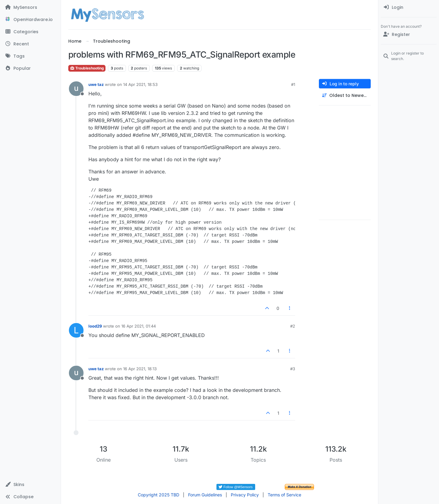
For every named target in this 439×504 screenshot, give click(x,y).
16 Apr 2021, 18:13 (140, 369)
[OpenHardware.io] (30, 20)
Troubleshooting (87, 68)
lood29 (95, 326)
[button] (30, 484)
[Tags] (30, 56)
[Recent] (30, 44)
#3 (293, 369)
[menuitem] (409, 7)
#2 (293, 326)
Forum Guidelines (205, 495)
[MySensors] (30, 7)
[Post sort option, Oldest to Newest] (345, 96)
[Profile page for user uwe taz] (76, 89)
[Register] (409, 34)
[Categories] (30, 32)
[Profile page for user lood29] (76, 330)
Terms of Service (284, 495)
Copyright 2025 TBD (159, 495)
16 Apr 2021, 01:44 (139, 326)
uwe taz (96, 84)
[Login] (409, 7)
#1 (293, 84)
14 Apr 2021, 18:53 (140, 84)
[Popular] (30, 68)
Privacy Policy (245, 495)
